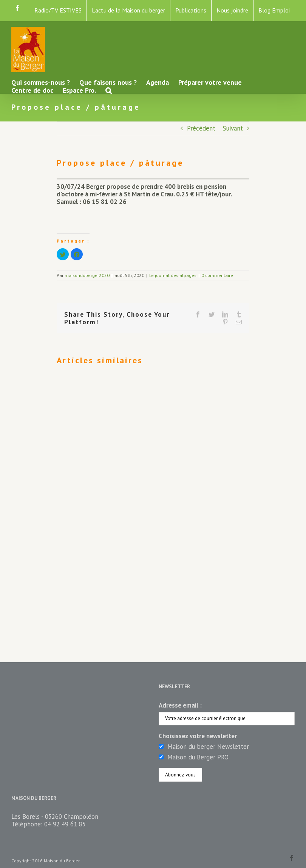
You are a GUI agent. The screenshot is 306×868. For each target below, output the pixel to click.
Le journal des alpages (173, 275)
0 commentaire (217, 275)
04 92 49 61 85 (65, 824)
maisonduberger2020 (87, 275)
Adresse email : (180, 705)
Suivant (233, 128)
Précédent (201, 128)
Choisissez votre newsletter (198, 736)
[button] (109, 90)
